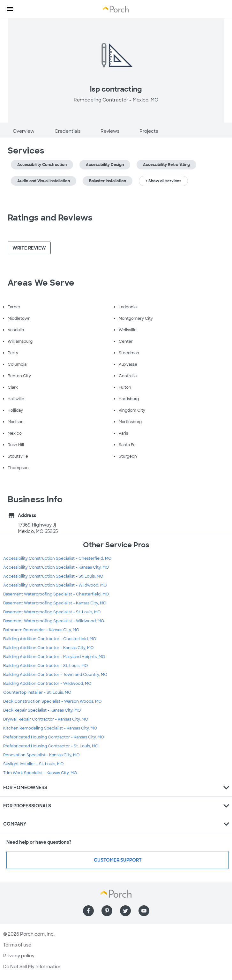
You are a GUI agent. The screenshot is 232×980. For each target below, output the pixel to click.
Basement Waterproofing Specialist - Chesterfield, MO (56, 594)
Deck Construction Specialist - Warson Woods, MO (52, 701)
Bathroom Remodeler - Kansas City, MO (41, 630)
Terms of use (17, 945)
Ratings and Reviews (50, 218)
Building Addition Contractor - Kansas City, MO (48, 648)
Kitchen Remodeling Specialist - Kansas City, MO (50, 728)
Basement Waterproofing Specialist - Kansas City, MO (55, 603)
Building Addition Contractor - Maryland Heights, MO (54, 657)
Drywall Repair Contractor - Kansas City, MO (46, 719)
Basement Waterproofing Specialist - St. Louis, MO (52, 612)
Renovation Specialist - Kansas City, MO (41, 755)
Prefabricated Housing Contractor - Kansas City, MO (54, 737)
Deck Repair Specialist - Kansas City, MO (42, 710)
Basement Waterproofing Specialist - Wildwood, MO (54, 621)
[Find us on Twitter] (125, 911)
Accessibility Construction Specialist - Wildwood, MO (55, 585)
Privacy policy (19, 956)
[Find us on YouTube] (144, 911)
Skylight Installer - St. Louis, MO (33, 764)
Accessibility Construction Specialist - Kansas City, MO (56, 567)
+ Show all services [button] (163, 181)
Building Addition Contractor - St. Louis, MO (45, 666)
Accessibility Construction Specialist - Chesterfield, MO (57, 558)
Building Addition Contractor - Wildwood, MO (47, 684)
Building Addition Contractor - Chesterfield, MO (50, 639)
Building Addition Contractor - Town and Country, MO (55, 675)
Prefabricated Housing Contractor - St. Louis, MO (51, 746)
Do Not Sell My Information (32, 967)
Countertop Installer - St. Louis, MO (37, 692)
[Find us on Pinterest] (107, 911)
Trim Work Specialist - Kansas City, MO (40, 773)
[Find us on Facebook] (88, 911)
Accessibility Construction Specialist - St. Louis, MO (53, 576)
